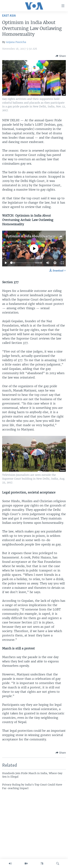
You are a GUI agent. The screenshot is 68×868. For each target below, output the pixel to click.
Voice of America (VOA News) (28, 242)
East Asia (9, 16)
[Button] (61, 56)
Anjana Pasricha (16, 42)
